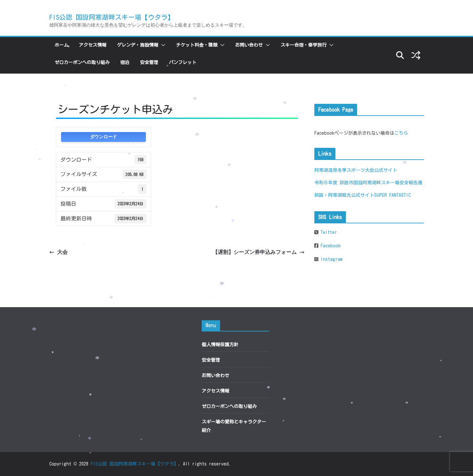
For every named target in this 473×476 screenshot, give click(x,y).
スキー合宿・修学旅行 (304, 45)
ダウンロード (103, 137)
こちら (401, 133)
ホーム (61, 45)
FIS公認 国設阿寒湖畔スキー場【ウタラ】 (112, 17)
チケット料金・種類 (197, 45)
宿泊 (125, 62)
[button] (162, 45)
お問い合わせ (249, 45)
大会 (58, 252)
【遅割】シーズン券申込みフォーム (259, 252)
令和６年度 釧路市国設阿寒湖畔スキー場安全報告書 (368, 183)
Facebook (329, 246)
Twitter (328, 232)
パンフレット (183, 62)
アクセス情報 (93, 45)
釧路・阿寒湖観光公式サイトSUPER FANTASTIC (362, 195)
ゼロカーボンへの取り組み (82, 62)
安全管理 (149, 62)
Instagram (330, 259)
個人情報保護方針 (220, 345)
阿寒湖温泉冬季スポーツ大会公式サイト (356, 170)
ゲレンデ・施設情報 (138, 45)
